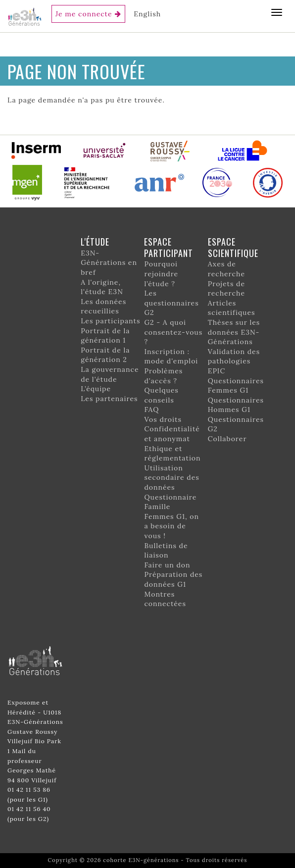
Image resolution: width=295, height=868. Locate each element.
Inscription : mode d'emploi (171, 357)
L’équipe (96, 389)
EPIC (217, 371)
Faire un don (167, 565)
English (147, 14)
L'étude (95, 242)
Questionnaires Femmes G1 (236, 386)
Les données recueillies (103, 306)
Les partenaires (109, 399)
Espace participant (169, 247)
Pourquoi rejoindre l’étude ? (161, 274)
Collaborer (227, 439)
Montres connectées (165, 599)
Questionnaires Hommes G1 (236, 405)
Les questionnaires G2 (171, 303)
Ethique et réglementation (172, 454)
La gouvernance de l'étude (110, 374)
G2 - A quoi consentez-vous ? (173, 332)
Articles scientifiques (232, 308)
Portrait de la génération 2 (105, 355)
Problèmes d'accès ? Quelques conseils (163, 385)
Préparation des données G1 (173, 579)
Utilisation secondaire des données (172, 478)
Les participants (110, 321)
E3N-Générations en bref (109, 263)
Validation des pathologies (234, 357)
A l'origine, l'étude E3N (102, 287)
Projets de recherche (226, 289)
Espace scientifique (233, 247)
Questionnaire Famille (170, 502)
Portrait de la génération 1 (105, 336)
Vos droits (163, 419)
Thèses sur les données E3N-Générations (234, 332)
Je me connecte (84, 14)
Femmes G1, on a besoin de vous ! (172, 526)
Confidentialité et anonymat (172, 434)
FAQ (151, 409)
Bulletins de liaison (166, 551)
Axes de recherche (226, 269)
